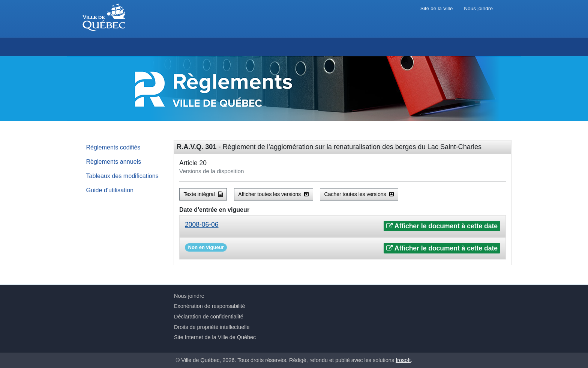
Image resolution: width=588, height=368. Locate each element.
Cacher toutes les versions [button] (359, 194)
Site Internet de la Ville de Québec (215, 337)
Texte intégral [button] (203, 194)
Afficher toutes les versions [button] (273, 194)
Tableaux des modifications (122, 176)
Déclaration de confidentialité (209, 317)
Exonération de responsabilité (210, 306)
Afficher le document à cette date (442, 226)
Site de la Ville (436, 8)
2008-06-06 (202, 225)
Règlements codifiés (113, 147)
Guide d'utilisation (110, 190)
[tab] (343, 226)
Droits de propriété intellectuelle (212, 327)
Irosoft (403, 360)
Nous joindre (478, 8)
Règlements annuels (114, 161)
